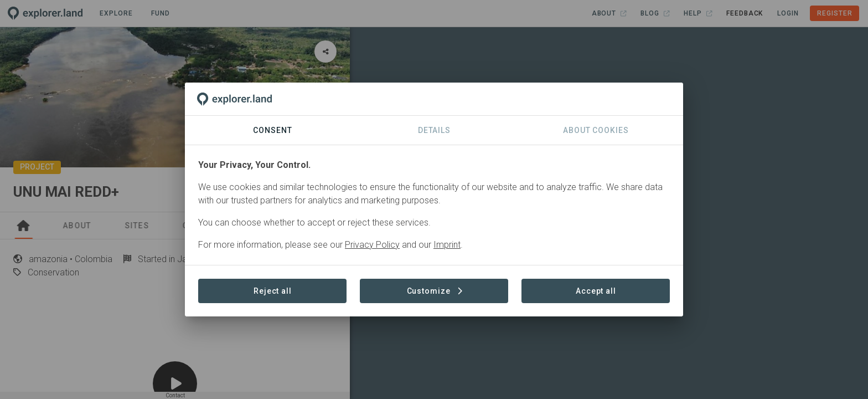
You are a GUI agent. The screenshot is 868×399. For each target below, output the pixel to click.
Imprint (447, 245)
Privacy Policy (372, 245)
